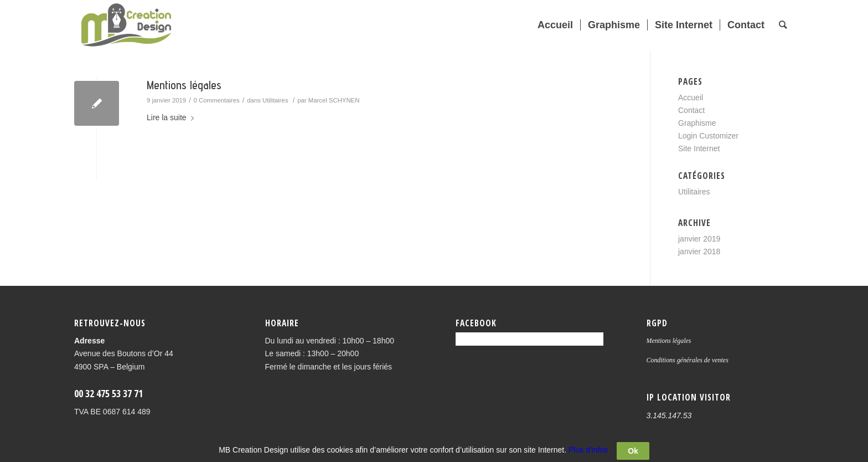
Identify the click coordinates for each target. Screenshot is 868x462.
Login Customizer (708, 136)
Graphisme (697, 123)
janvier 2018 (699, 251)
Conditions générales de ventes (688, 360)
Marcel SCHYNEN (334, 100)
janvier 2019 (699, 239)
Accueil (691, 97)
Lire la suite (172, 117)
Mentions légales (184, 85)
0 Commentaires (217, 100)
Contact (691, 110)
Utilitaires (275, 100)
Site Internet (699, 148)
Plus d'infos (588, 453)
